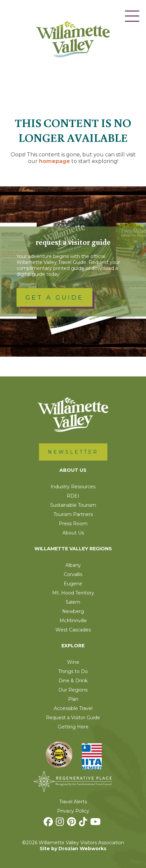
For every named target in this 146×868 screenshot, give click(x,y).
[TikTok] (84, 823)
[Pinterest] (72, 823)
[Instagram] (61, 823)
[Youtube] (96, 823)
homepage (55, 161)
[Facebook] (49, 823)
